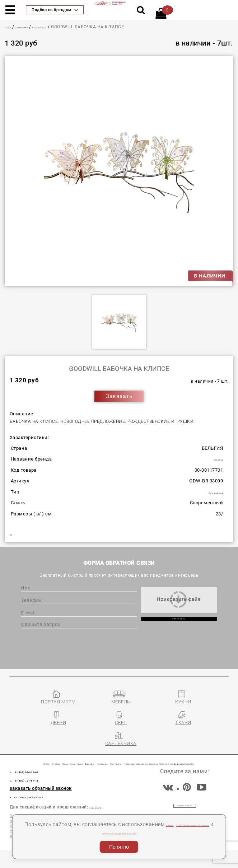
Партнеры (169, 760)
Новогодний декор (83, 27)
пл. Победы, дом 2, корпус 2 (52, 811)
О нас (27, 760)
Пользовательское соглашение (76, 832)
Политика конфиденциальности (160, 832)
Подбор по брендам (55, 10)
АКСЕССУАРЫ (43, 27)
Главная (14, 27)
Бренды (138, 760)
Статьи (50, 760)
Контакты (202, 760)
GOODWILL (210, 460)
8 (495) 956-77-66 (45, 786)
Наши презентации (93, 760)
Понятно (119, 847)
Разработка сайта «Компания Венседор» (185, 861)
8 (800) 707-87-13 (45, 794)
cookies (189, 824)
